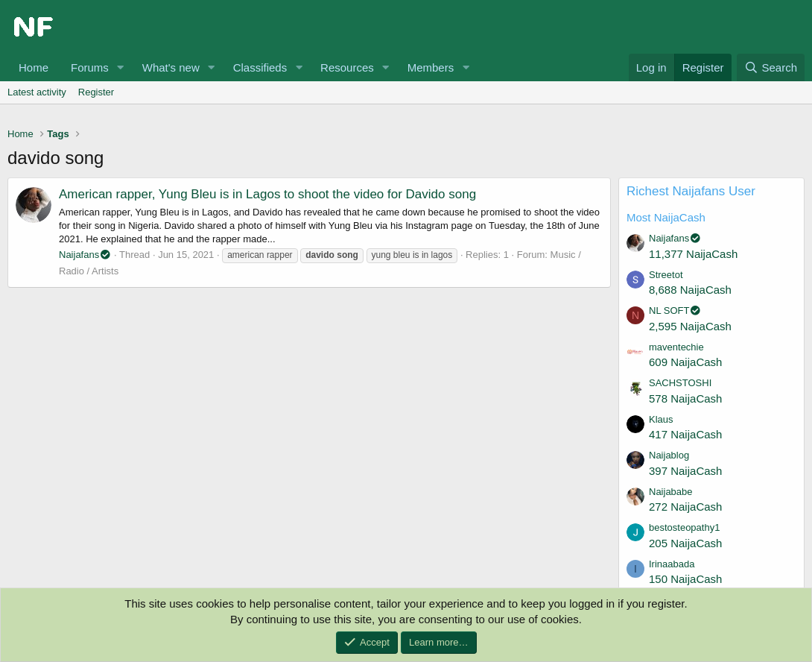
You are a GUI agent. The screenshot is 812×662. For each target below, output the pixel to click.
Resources (347, 67)
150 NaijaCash (685, 579)
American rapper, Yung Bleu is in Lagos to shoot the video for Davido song (267, 194)
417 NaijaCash (685, 434)
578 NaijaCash (685, 398)
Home (34, 67)
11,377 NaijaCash (693, 254)
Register (96, 92)
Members (431, 67)
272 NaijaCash (685, 507)
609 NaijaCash (685, 362)
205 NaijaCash (685, 543)
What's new (171, 67)
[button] (121, 67)
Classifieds (260, 67)
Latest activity (37, 92)
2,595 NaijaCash (690, 326)
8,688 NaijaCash (690, 290)
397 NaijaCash (685, 471)
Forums (90, 67)
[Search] (771, 67)
